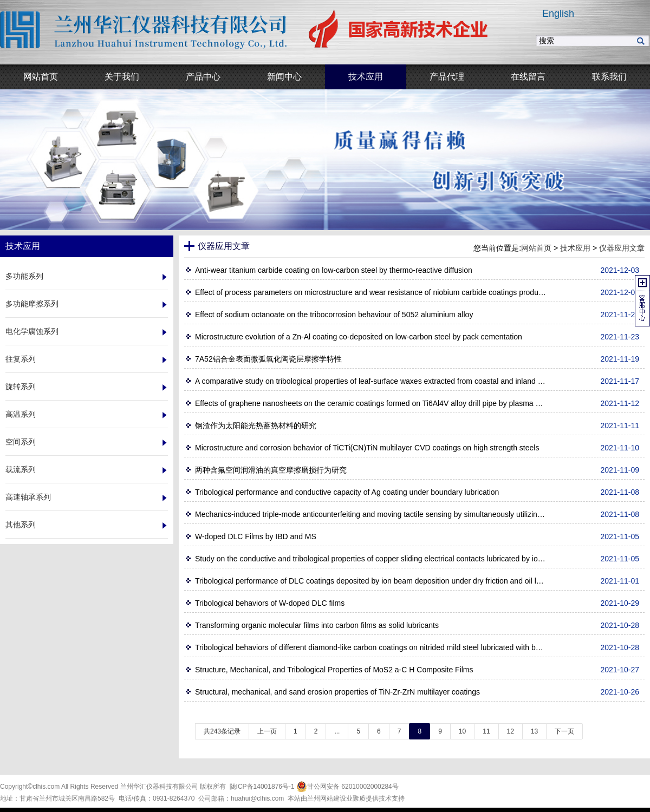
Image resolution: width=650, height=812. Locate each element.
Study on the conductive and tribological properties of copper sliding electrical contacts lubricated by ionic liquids (371, 559)
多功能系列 (24, 276)
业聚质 (356, 798)
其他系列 (21, 525)
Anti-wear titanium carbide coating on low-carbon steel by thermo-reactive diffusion (334, 270)
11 (486, 731)
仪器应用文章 (622, 248)
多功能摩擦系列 (32, 304)
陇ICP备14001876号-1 (262, 787)
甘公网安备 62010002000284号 (347, 787)
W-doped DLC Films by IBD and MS (256, 536)
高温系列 (21, 414)
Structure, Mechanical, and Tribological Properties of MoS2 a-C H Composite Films (334, 670)
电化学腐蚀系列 (32, 331)
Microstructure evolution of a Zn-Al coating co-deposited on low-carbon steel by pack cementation (359, 337)
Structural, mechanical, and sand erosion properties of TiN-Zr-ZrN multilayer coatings (337, 692)
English (558, 14)
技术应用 (575, 248)
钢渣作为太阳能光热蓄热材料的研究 (256, 425)
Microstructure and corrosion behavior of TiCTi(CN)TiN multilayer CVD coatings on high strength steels (367, 448)
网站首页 (536, 248)
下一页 (564, 731)
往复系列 (21, 359)
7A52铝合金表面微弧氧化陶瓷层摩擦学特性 (268, 359)
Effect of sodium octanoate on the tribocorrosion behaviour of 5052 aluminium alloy (334, 315)
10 (462, 731)
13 (534, 731)
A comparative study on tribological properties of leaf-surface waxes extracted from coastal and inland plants (371, 381)
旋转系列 (21, 387)
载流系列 (21, 469)
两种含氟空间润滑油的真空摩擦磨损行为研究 (271, 470)
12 (511, 731)
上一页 (267, 731)
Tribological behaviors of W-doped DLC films (270, 603)
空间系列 (21, 442)
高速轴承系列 (28, 497)
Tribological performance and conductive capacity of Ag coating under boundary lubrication (347, 492)
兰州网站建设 (327, 798)
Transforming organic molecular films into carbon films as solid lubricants (317, 625)
